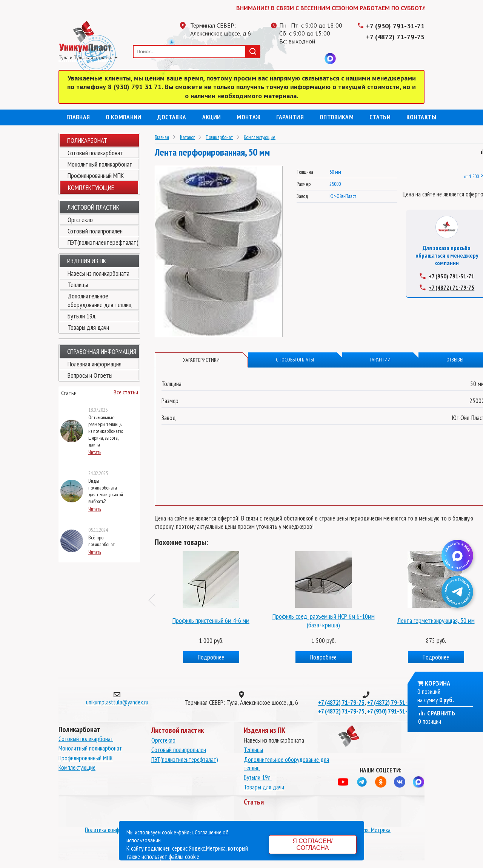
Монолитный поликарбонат (100, 164)
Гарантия (290, 117)
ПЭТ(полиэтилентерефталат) (103, 242)
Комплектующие (260, 137)
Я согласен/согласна (312, 844)
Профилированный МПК (96, 175)
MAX (330, 59)
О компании (123, 117)
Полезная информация (95, 364)
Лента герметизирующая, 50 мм (436, 620)
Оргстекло (80, 220)
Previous (155, 600)
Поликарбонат (87, 140)
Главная (78, 117)
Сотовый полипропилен (95, 231)
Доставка (172, 117)
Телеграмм (285, 59)
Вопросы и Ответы (90, 375)
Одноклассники (300, 59)
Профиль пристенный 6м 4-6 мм (211, 620)
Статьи (380, 117)
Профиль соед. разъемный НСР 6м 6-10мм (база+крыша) (324, 621)
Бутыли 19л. (82, 316)
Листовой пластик (93, 207)
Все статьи (126, 392)
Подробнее (211, 657)
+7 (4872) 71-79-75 (395, 37)
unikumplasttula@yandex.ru (117, 702)
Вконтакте (315, 59)
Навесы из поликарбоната (98, 273)
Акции (212, 117)
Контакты (421, 117)
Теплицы (78, 285)
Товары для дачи (88, 327)
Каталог (187, 137)
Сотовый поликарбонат (95, 153)
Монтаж (248, 117)
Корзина (438, 683)
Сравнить (437, 713)
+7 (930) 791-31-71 (395, 26)
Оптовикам (337, 117)
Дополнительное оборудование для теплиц (100, 300)
